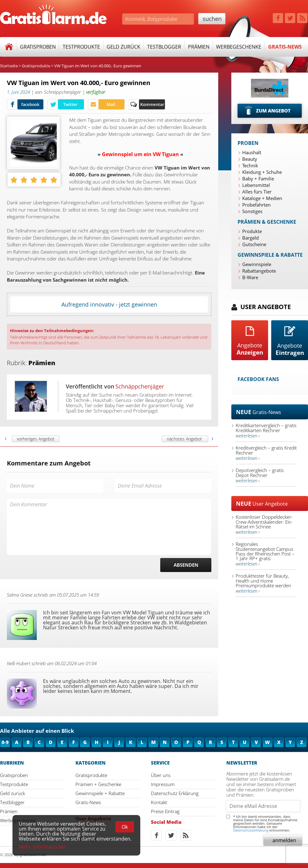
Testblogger (164, 47)
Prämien (199, 47)
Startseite (9, 66)
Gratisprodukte (36, 66)
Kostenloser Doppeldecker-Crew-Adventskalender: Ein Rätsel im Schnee (264, 524)
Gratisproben (38, 47)
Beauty (250, 159)
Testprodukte (81, 47)
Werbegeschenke (239, 47)
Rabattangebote (259, 271)
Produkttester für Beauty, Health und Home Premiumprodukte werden (263, 583)
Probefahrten (256, 205)
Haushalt (252, 152)
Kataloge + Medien (262, 198)
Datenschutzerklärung (251, 830)
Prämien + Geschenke (98, 784)
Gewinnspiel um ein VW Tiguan (140, 154)
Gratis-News (285, 47)
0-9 (5, 742)
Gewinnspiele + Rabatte (100, 793)
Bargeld (250, 238)
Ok (125, 827)
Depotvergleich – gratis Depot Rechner (260, 475)
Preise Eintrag (165, 811)
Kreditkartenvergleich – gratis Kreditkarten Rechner (266, 430)
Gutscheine (254, 244)
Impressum (163, 784)
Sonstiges (252, 211)
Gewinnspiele (257, 264)
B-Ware (250, 277)
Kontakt (159, 802)
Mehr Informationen (43, 847)
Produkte (252, 231)
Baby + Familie (258, 179)
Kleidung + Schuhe (262, 172)
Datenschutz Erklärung (175, 793)
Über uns (161, 775)
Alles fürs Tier (257, 192)
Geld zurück (123, 47)
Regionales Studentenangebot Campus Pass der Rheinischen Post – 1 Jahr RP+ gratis (265, 554)
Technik (250, 165)
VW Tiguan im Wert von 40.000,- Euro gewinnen (98, 66)
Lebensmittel (256, 185)
